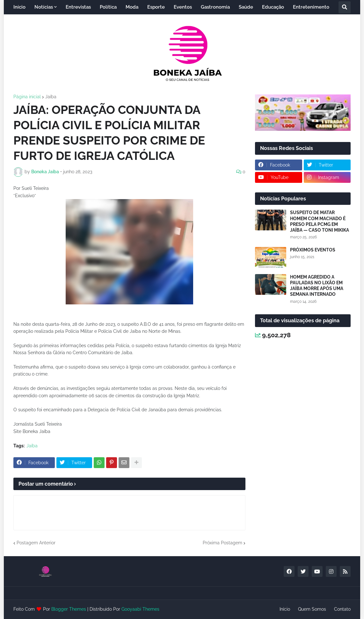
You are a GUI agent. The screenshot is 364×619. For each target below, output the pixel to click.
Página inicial (27, 97)
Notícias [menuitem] (44, 7)
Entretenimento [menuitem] (311, 7)
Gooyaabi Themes (140, 609)
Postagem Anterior (36, 543)
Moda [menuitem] (132, 7)
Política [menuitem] (108, 7)
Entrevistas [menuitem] (78, 7)
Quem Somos (312, 609)
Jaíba (51, 97)
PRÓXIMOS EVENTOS (313, 250)
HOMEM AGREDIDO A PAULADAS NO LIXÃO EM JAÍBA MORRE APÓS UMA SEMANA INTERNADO (317, 286)
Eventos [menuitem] (183, 7)
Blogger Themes (69, 609)
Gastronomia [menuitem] (215, 7)
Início (285, 609)
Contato (342, 609)
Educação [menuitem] (273, 7)
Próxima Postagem (222, 543)
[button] (345, 7)
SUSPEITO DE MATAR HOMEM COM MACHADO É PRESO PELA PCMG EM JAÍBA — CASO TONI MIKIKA (320, 221)
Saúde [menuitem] (246, 7)
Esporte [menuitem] (156, 7)
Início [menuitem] (19, 7)
